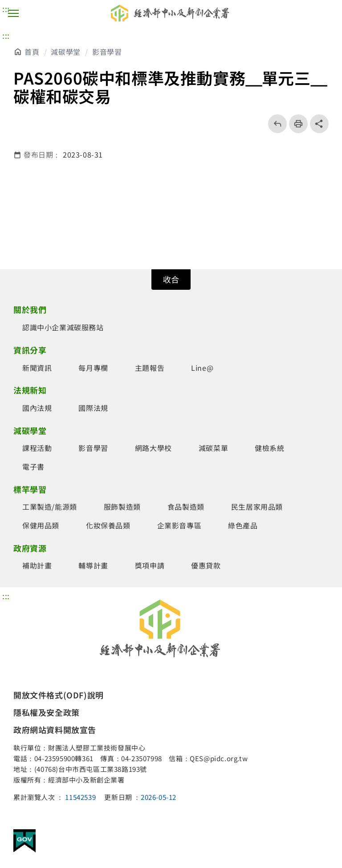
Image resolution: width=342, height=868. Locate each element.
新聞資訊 (37, 368)
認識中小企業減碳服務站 (63, 327)
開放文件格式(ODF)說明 (59, 695)
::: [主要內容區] (6, 35)
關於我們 (30, 309)
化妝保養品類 (108, 525)
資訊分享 (30, 350)
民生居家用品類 (257, 507)
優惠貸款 (206, 565)
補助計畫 (37, 565)
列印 (295, 124)
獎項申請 (150, 565)
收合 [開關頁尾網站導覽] (171, 279)
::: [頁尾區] (6, 596)
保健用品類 (41, 525)
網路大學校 (153, 448)
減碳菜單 (213, 448)
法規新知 (30, 390)
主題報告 (150, 368)
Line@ (202, 368)
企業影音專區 (179, 525)
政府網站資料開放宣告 (55, 730)
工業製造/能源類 (50, 507)
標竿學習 (30, 489)
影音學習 (107, 52)
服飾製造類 (122, 507)
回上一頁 (275, 124)
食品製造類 (186, 507)
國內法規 (37, 408)
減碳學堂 (65, 52)
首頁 (32, 52)
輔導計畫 (93, 565)
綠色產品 (243, 525)
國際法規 (93, 408)
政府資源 (30, 548)
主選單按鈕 (13, 13)
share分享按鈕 (319, 124)
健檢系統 (269, 448)
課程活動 (37, 448)
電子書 (33, 466)
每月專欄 (93, 368)
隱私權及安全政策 (47, 712)
